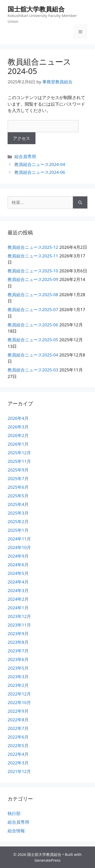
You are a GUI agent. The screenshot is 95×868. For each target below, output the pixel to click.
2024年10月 (19, 547)
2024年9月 (18, 556)
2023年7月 (18, 651)
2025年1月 (18, 530)
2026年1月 (18, 444)
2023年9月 (18, 634)
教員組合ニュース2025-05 (33, 340)
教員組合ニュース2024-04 (40, 164)
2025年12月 (19, 453)
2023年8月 (18, 642)
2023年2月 (18, 685)
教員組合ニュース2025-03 (33, 370)
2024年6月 (18, 565)
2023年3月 (18, 677)
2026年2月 (18, 435)
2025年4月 (18, 504)
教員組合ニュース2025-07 (33, 309)
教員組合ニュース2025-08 (33, 295)
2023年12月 (19, 616)
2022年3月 (18, 763)
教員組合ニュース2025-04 (33, 355)
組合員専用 (25, 156)
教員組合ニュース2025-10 (33, 271)
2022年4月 (18, 754)
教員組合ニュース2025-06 (33, 325)
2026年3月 (18, 427)
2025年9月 (18, 470)
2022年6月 (18, 737)
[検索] (80, 202)
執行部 (14, 813)
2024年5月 (18, 573)
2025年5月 (18, 496)
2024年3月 (18, 590)
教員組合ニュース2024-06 (40, 172)
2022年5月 (18, 746)
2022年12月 (19, 694)
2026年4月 (18, 418)
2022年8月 (18, 720)
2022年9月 (18, 711)
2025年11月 (19, 461)
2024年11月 (19, 539)
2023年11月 (19, 625)
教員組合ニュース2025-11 (33, 256)
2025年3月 (18, 513)
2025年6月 (18, 487)
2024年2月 (18, 599)
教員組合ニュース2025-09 (33, 279)
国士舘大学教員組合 (36, 9)
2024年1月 (18, 608)
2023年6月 (18, 659)
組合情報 (16, 831)
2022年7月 (18, 728)
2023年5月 (18, 668)
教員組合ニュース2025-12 (33, 247)
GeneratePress (48, 860)
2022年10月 (19, 702)
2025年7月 (18, 478)
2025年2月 (18, 522)
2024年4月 (18, 582)
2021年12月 (19, 771)
